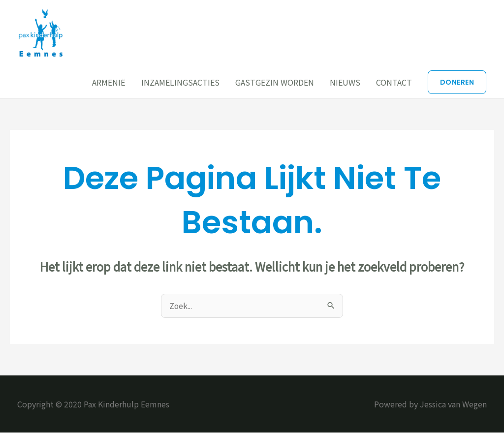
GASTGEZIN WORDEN (275, 82)
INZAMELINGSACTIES (180, 82)
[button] (457, 82)
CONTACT (394, 82)
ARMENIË (109, 82)
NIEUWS (345, 82)
